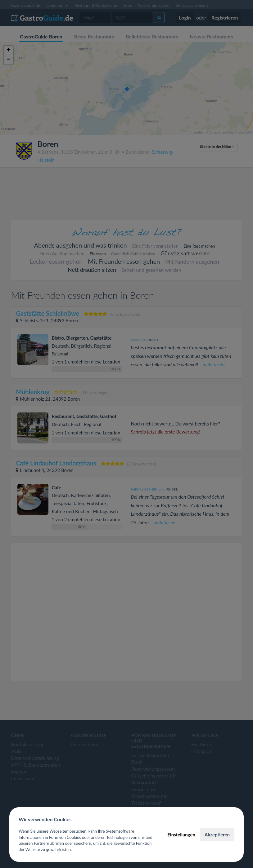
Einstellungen (181, 835)
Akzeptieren (217, 835)
